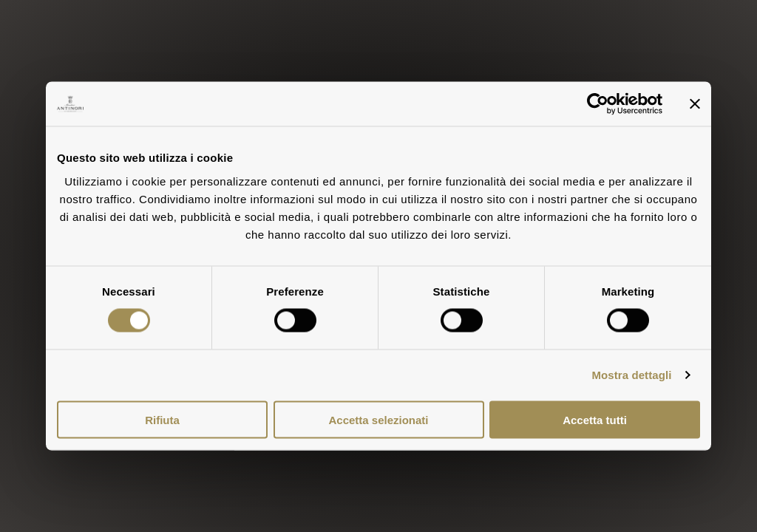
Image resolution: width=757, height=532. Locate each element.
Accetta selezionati (378, 419)
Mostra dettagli (631, 375)
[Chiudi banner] (695, 104)
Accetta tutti (595, 419)
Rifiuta (162, 419)
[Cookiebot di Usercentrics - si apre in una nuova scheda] (598, 104)
